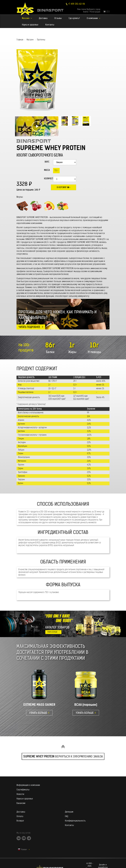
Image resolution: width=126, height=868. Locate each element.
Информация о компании (28, 785)
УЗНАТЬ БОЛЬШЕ (52, 632)
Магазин (27, 18)
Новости (20, 794)
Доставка (43, 18)
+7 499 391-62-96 (76, 4)
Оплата (20, 816)
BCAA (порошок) (86, 705)
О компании (93, 18)
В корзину (64, 187)
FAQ (67, 816)
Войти (86, 12)
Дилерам (69, 812)
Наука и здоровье (30, 25)
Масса (47, 170)
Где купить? (74, 18)
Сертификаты (23, 790)
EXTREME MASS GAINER (39, 705)
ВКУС (47, 162)
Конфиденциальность (75, 821)
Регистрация (95, 12)
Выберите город (93, 9)
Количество (48, 179)
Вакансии (21, 803)
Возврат (20, 821)
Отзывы (58, 18)
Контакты (50, 25)
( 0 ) (106, 12)
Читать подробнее (29, 327)
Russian (24, 849)
